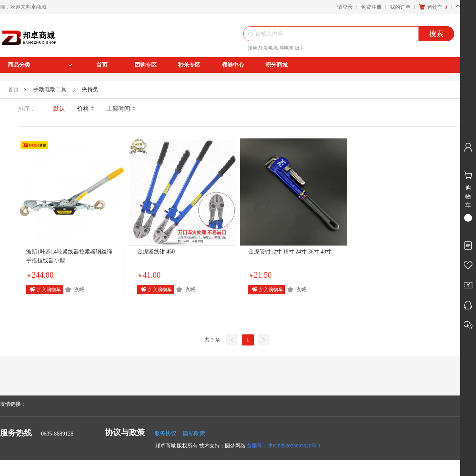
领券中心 (233, 65)
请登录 (345, 7)
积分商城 (276, 65)
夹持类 (90, 89)
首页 (102, 65)
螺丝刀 (255, 48)
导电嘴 (286, 48)
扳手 (299, 48)
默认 (59, 109)
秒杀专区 (189, 65)
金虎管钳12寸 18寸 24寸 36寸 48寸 (290, 252)
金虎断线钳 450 (156, 252)
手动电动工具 (50, 89)
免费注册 (371, 7)
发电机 (271, 48)
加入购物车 (49, 290)
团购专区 (146, 65)
